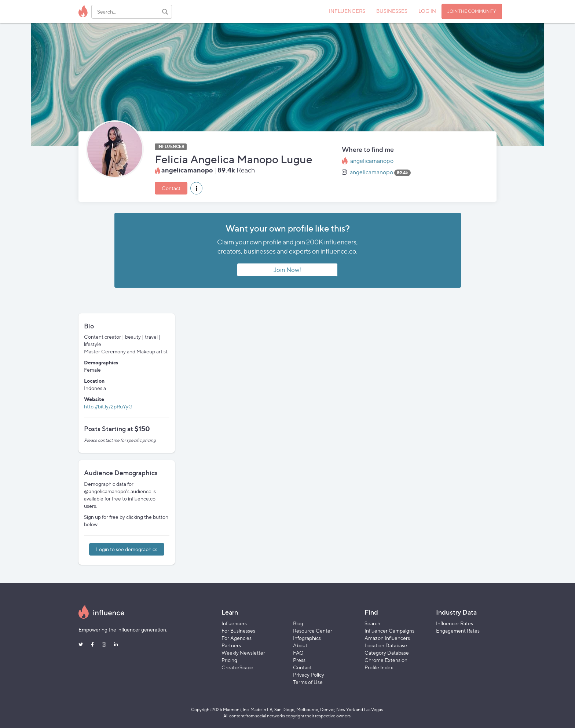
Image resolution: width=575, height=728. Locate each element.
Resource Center (313, 631)
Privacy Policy (309, 675)
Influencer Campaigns (389, 631)
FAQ (298, 653)
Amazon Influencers (387, 638)
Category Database (387, 653)
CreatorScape (237, 667)
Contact (171, 188)
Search (372, 623)
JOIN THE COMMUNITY (472, 11)
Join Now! (287, 270)
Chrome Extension (386, 660)
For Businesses (238, 631)
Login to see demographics (127, 549)
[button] (196, 188)
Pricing (229, 660)
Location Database (386, 645)
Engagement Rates (458, 631)
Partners (231, 645)
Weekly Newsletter (243, 653)
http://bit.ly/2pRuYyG (108, 406)
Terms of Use (308, 682)
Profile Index (379, 667)
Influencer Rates (455, 623)
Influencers (234, 623)
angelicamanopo (372, 161)
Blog (298, 623)
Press (299, 660)
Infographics (307, 638)
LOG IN (427, 11)
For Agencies (237, 638)
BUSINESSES (392, 11)
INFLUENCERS (347, 11)
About (300, 645)
